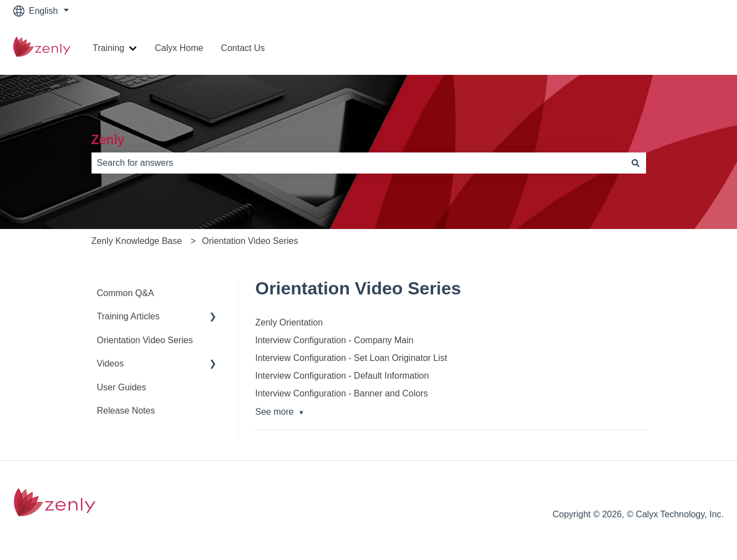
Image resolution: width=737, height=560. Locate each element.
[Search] (636, 163)
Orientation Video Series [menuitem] (145, 340)
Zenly (108, 140)
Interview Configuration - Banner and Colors (341, 393)
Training (108, 48)
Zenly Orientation (289, 322)
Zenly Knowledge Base (137, 241)
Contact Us (243, 48)
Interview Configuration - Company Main (334, 340)
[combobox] (358, 163)
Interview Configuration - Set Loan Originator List (351, 358)
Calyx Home (179, 48)
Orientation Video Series (250, 241)
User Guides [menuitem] (122, 387)
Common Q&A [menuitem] (126, 293)
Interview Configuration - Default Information (342, 376)
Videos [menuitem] (111, 363)
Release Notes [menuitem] (126, 411)
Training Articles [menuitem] (128, 316)
